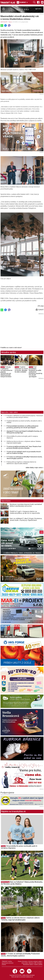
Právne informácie (23, 961)
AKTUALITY (4, 22)
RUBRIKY (22, 2)
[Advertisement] (19, 330)
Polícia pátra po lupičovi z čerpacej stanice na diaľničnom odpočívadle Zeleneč (21, 463)
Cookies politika (38, 965)
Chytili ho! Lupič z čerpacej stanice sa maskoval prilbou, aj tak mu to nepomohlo (25, 512)
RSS (35, 963)
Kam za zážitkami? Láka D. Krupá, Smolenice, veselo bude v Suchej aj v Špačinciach (26, 519)
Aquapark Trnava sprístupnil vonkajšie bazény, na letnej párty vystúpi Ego (24, 432)
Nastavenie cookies (28, 965)
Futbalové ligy (5, 882)
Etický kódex (25, 963)
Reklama (31, 963)
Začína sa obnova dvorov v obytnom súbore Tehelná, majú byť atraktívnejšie (24, 442)
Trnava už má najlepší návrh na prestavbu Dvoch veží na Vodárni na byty (24, 452)
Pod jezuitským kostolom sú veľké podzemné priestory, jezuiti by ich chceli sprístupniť (36, 372)
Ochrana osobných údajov (35, 961)
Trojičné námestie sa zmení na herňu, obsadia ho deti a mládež (21, 369)
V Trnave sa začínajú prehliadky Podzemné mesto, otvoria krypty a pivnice (24, 458)
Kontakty (39, 963)
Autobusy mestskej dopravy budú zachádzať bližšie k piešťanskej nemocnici (26, 505)
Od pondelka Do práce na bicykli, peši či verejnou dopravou (22, 437)
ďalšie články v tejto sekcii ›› (35, 468)
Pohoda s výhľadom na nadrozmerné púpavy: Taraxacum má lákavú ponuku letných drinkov (25, 416)
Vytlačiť (40, 310)
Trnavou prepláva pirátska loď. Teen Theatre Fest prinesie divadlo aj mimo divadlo (24, 447)
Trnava (10, 22)
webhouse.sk (29, 977)
